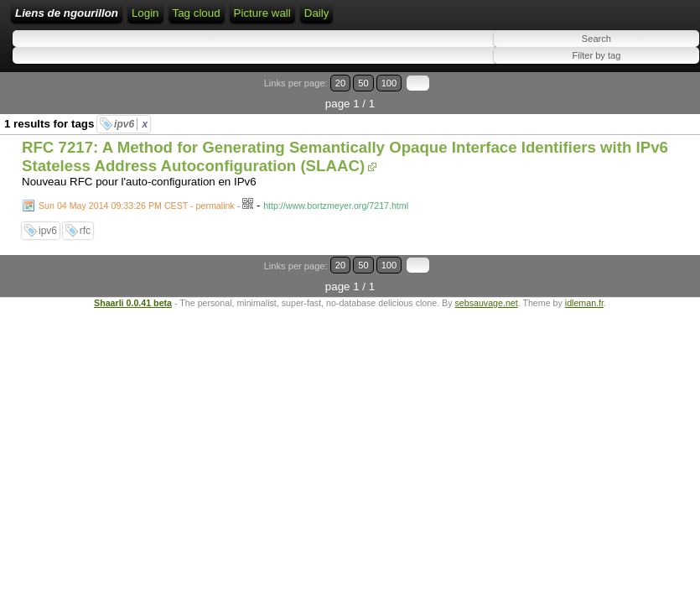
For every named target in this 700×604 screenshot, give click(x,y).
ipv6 (131, 124)
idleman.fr (584, 303)
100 (389, 83)
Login (145, 13)
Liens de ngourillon (67, 13)
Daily (317, 13)
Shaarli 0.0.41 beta (133, 303)
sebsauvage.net (486, 303)
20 (340, 83)
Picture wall (262, 13)
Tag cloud (197, 13)
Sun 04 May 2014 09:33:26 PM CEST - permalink (137, 206)
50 (363, 83)
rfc (85, 231)
